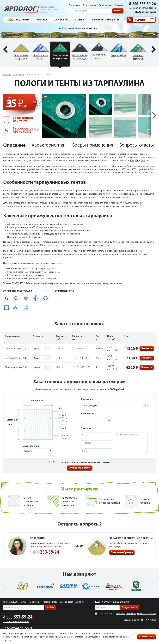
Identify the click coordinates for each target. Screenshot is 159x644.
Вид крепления (31, 446)
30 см (63, 425)
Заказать (147, 348)
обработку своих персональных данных (90, 462)
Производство (90, 5)
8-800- (18, 617)
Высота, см (13, 420)
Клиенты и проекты (106, 19)
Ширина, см (37, 401)
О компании (75, 5)
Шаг (61, 408)
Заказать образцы (122, 552)
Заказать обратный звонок (143, 8)
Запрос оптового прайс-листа (26, 130)
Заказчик (86, 428)
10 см (63, 412)
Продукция (18, 19)
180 (137, 160)
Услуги (80, 19)
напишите (40, 543)
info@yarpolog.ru (145, 12)
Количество (88, 414)
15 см (63, 415)
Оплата (42, 19)
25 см (63, 421)
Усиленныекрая (66, 437)
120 (132, 160)
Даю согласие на (80, 462)
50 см (63, 428)
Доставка (61, 19)
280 (143, 160)
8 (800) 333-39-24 (21, 283)
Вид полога (87, 399)
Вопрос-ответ (106, 5)
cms (154, 620)
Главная (7, 75)
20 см (63, 418)
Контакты (119, 5)
